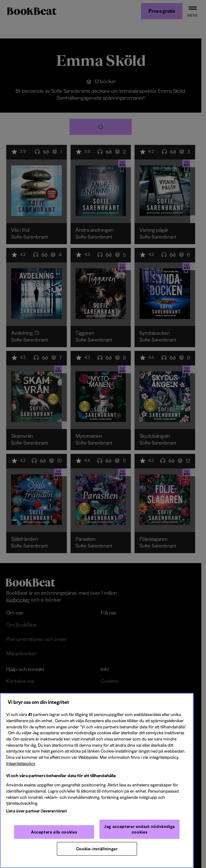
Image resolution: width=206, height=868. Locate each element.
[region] (97, 781)
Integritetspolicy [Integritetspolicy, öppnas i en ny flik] (21, 763)
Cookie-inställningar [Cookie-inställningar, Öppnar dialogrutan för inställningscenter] (97, 849)
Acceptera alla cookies (54, 832)
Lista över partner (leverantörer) (37, 811)
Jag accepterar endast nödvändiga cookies (140, 829)
